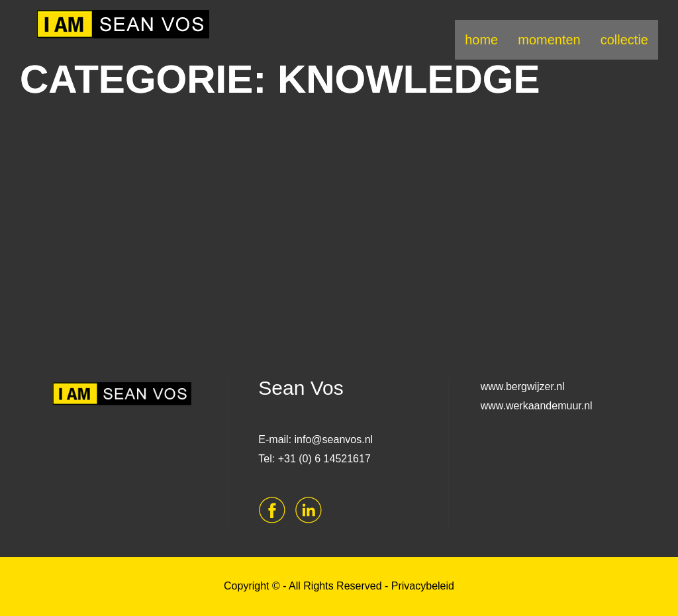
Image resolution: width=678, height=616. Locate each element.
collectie (624, 40)
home (481, 40)
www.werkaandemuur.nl (537, 406)
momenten (549, 40)
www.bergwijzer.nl (523, 386)
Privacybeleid (423, 586)
